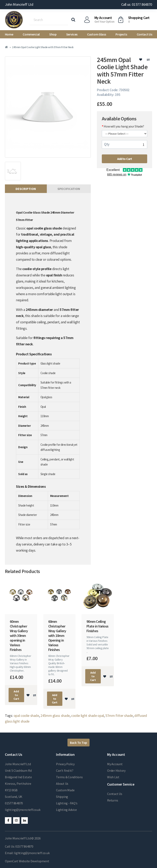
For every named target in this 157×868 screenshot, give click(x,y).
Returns (113, 800)
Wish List (113, 777)
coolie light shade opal (87, 716)
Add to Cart (125, 159)
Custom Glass (96, 34)
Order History (116, 770)
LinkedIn (25, 820)
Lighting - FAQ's (67, 803)
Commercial (31, 34)
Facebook (8, 820)
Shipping (62, 797)
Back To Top (78, 743)
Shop (53, 34)
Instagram (16, 820)
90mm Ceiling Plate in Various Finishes (97, 626)
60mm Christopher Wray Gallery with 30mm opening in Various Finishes (19, 636)
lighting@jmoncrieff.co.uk (23, 810)
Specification (69, 189)
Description (26, 189)
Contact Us (145, 34)
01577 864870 (14, 803)
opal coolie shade (26, 716)
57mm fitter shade (119, 716)
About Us (62, 784)
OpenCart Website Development (27, 861)
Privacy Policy (65, 764)
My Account (115, 764)
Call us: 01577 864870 (137, 4)
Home (9, 34)
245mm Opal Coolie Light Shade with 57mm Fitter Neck (43, 47)
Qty (107, 144)
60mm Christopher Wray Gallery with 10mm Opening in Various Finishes (57, 636)
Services (72, 34)
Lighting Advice (66, 810)
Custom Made (65, 790)
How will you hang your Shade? (124, 126)
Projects (121, 34)
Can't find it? (65, 770)
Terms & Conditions (69, 777)
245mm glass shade (55, 716)
